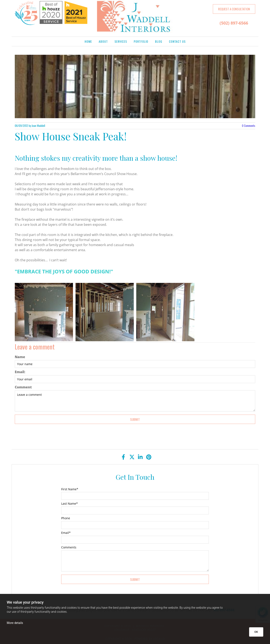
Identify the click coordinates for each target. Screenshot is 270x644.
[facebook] (123, 457)
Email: (20, 372)
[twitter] (132, 457)
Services (121, 41)
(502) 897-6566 (234, 23)
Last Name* (70, 504)
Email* (66, 533)
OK (256, 632)
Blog (159, 41)
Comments (249, 126)
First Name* (70, 489)
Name (20, 357)
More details (15, 623)
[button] (234, 9)
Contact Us (177, 41)
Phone (66, 518)
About (103, 41)
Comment (23, 387)
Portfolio (141, 41)
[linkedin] (140, 457)
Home (88, 41)
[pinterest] (149, 457)
